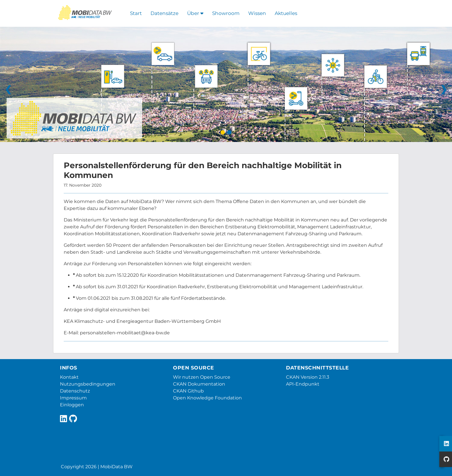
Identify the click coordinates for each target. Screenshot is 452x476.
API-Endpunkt (303, 384)
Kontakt (69, 377)
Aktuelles (286, 13)
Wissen (257, 13)
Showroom (226, 13)
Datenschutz (75, 391)
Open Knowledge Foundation (207, 398)
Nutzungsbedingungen (88, 384)
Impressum (73, 398)
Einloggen (72, 405)
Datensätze (164, 13)
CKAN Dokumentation (199, 384)
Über (195, 13)
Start (136, 13)
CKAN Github (188, 391)
